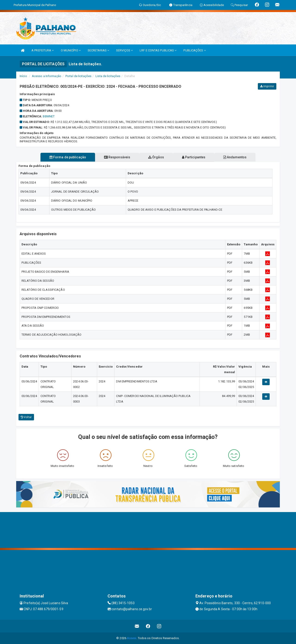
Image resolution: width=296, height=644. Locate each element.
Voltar (26, 417)
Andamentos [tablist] (238, 157)
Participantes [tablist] (195, 157)
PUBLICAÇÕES (194, 50)
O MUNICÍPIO (71, 50)
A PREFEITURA (43, 50)
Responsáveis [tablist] (116, 157)
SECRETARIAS (98, 50)
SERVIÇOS (124, 50)
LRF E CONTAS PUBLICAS (158, 50)
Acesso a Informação (47, 76)
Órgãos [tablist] (156, 157)
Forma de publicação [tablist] (65, 157)
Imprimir (267, 86)
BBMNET (49, 116)
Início (23, 76)
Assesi (132, 638)
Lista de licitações (108, 76)
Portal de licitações (78, 76)
